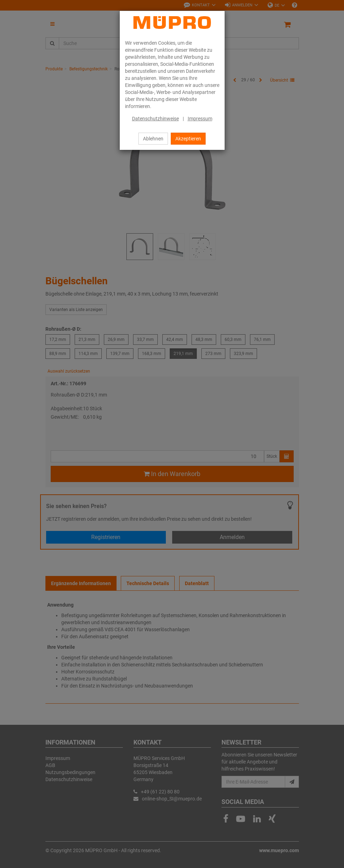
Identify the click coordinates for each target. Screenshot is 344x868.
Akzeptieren (188, 139)
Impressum (200, 119)
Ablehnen (153, 139)
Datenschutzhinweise (155, 119)
